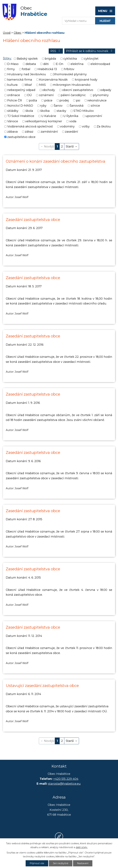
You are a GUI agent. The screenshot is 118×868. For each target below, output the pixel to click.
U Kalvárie (49, 116)
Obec (18, 33)
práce (48, 100)
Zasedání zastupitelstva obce (33, 220)
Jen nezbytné (61, 863)
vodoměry (67, 126)
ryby (43, 106)
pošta (33, 100)
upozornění (94, 116)
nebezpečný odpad (21, 90)
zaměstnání (49, 132)
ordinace (14, 95)
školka (45, 111)
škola (29, 111)
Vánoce (13, 121)
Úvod (7, 33)
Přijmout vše (37, 863)
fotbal (26, 69)
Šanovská (77, 106)
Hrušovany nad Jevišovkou (27, 74)
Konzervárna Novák (53, 80)
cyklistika (70, 59)
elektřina (77, 64)
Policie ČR (15, 100)
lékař (28, 85)
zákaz (29, 132)
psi (78, 100)
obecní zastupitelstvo (78, 90)
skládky (13, 111)
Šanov (58, 106)
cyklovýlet (91, 59)
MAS (42, 85)
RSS (56, 51)
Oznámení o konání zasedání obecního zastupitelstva (56, 161)
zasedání (71, 132)
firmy (11, 69)
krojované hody (86, 80)
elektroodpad (100, 64)
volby (86, 126)
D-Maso (13, 64)
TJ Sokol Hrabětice (21, 116)
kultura (12, 85)
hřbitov (69, 69)
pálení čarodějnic (73, 95)
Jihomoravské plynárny (70, 74)
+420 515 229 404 (66, 779)
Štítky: (7, 58)
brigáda (50, 59)
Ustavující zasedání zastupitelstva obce (42, 686)
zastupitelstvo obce (21, 137)
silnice (95, 106)
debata (31, 64)
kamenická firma (20, 80)
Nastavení (83, 863)
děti (46, 64)
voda (73, 121)
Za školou (104, 126)
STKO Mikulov (84, 111)
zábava (12, 132)
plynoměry (101, 95)
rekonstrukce (97, 100)
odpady (106, 90)
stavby (61, 111)
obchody (49, 90)
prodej (64, 100)
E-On (60, 64)
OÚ (29, 95)
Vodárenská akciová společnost (30, 126)
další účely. (82, 847)
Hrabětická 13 (47, 69)
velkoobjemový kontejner (44, 121)
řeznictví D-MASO (20, 106)
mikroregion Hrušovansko (72, 85)
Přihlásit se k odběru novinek (90, 51)
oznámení (46, 95)
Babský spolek (27, 59)
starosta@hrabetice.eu (64, 784)
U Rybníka (71, 116)
